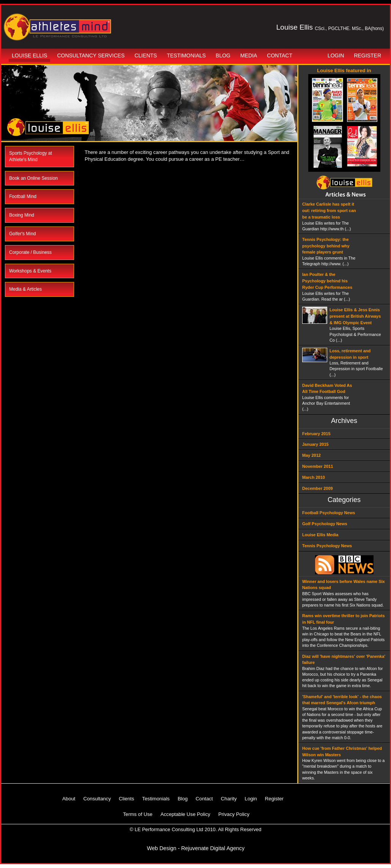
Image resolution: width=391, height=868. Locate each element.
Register (367, 55)
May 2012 (311, 455)
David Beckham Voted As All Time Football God (327, 389)
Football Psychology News (329, 513)
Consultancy (97, 799)
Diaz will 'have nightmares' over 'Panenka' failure (344, 660)
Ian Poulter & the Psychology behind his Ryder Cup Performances (327, 281)
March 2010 (314, 477)
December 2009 (318, 488)
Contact (280, 55)
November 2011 (318, 466)
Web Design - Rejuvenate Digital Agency (196, 848)
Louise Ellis (29, 55)
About (69, 799)
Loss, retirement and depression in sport (350, 354)
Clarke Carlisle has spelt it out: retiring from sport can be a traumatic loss (329, 211)
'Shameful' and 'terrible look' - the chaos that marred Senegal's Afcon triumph (342, 700)
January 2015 (315, 444)
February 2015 (316, 434)
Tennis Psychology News (327, 546)
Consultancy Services (91, 55)
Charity (229, 799)
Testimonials (186, 55)
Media (249, 55)
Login (336, 55)
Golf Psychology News (325, 524)
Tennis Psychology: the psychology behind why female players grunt (326, 246)
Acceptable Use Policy (185, 814)
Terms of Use (138, 814)
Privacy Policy (234, 814)
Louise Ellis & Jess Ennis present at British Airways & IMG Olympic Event (355, 316)
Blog (223, 55)
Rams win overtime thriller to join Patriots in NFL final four (344, 619)
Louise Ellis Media (320, 535)
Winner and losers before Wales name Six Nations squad (344, 585)
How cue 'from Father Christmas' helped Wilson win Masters (342, 752)
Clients (146, 55)
